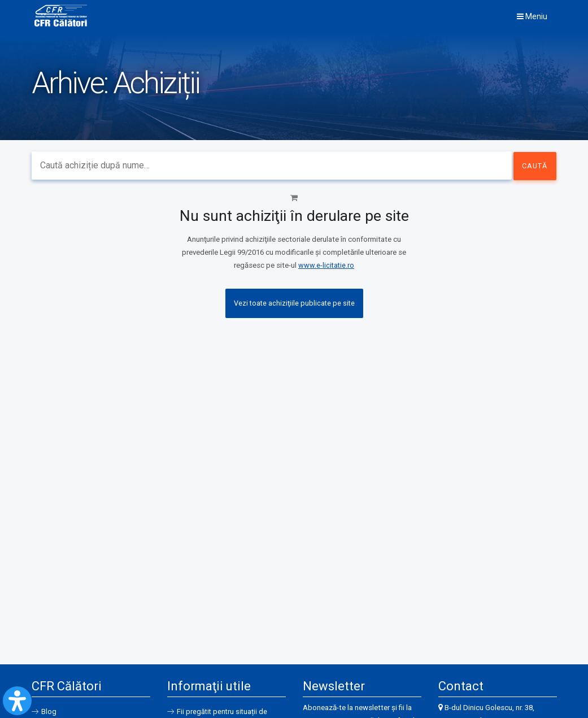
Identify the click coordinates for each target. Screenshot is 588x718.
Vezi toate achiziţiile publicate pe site (294, 303)
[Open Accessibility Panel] (17, 701)
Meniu (532, 16)
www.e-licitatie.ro (326, 265)
